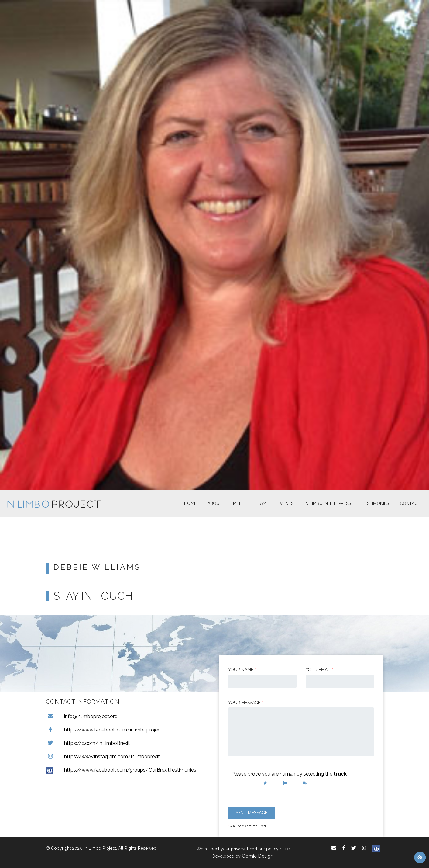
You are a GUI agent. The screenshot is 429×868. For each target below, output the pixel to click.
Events (285, 503)
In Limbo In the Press (328, 503)
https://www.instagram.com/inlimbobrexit (103, 757)
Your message (246, 703)
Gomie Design (258, 856)
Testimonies (375, 503)
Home (190, 503)
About (215, 503)
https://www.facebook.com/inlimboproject (104, 730)
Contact (410, 503)
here (285, 849)
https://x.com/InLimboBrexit (88, 743)
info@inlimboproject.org (82, 716)
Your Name (242, 670)
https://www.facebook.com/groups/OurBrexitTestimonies (121, 770)
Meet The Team (250, 503)
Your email (320, 670)
